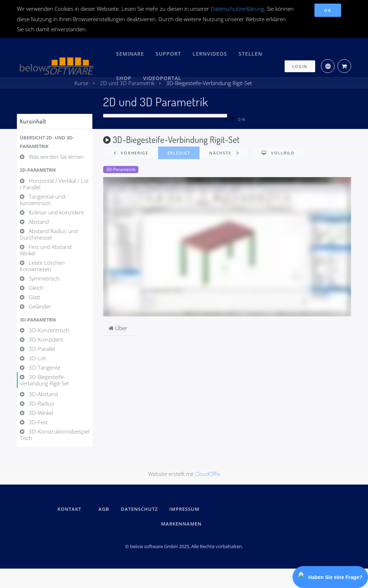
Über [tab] (118, 328)
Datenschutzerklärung (237, 9)
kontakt (69, 509)
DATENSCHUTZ (139, 509)
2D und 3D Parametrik (156, 101)
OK (328, 10)
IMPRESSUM (185, 509)
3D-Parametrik (121, 169)
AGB (104, 509)
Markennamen (181, 523)
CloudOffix (208, 473)
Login (300, 62)
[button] (55, 142)
